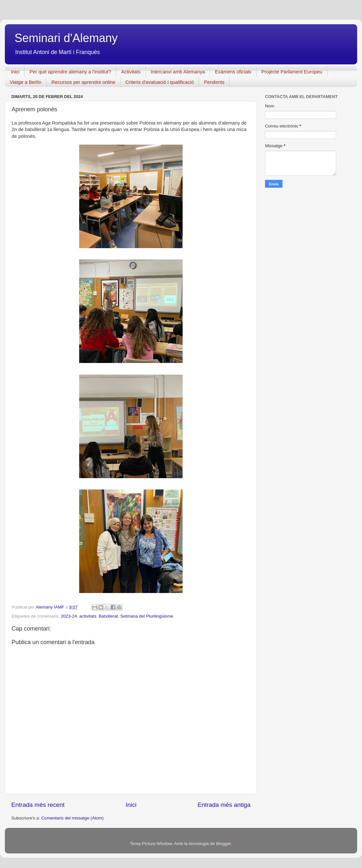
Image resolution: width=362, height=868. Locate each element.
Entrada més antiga (224, 805)
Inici (15, 72)
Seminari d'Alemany (66, 38)
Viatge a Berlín (26, 82)
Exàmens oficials (233, 72)
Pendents (214, 82)
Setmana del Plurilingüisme (147, 616)
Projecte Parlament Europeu (292, 72)
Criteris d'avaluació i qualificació (160, 82)
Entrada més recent (38, 805)
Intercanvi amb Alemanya (178, 72)
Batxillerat (108, 616)
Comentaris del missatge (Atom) (73, 818)
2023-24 (69, 616)
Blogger (223, 844)
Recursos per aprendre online (83, 82)
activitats (88, 616)
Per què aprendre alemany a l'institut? (70, 72)
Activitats (131, 72)
